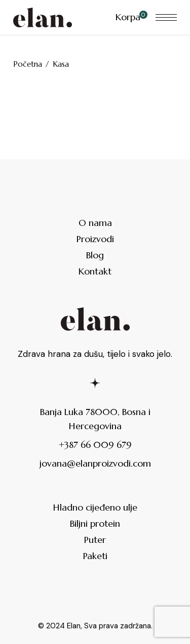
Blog (95, 255)
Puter (95, 540)
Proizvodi (95, 239)
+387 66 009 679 (95, 445)
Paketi (95, 556)
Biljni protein (95, 523)
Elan (74, 626)
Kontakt (95, 271)
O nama (95, 223)
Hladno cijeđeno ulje (95, 507)
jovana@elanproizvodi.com (95, 463)
